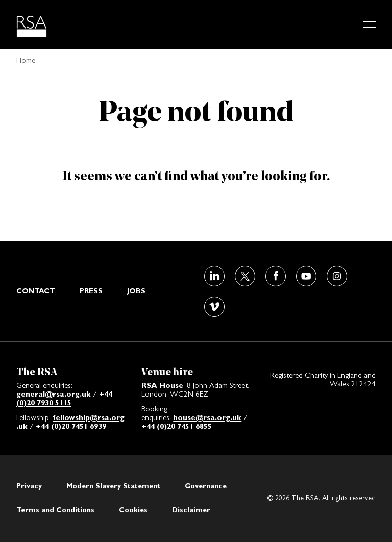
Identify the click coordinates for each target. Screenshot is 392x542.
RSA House (162, 385)
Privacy (29, 486)
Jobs (136, 291)
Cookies (133, 510)
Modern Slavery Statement (113, 486)
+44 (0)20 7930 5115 (64, 398)
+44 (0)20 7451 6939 (71, 426)
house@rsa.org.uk (207, 417)
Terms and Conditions (55, 510)
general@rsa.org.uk (54, 394)
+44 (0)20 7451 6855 (177, 426)
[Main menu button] (370, 24)
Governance (206, 486)
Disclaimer (191, 510)
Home (26, 60)
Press (91, 291)
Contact (36, 291)
